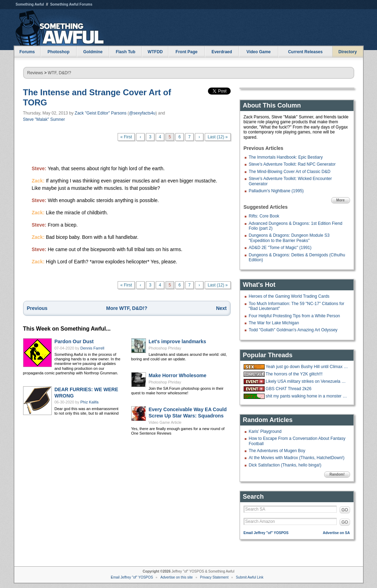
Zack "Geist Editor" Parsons (100, 113)
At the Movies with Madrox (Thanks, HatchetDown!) (297, 458)
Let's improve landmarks (177, 341)
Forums (27, 52)
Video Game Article (165, 422)
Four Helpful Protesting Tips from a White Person (295, 316)
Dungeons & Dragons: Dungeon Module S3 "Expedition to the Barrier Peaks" (289, 238)
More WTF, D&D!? (127, 308)
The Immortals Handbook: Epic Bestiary (286, 157)
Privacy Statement (214, 577)
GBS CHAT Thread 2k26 (289, 389)
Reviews (35, 73)
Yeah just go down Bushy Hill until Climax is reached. (307, 367)
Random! (337, 474)
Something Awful (30, 4)
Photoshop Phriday (165, 348)
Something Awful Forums (71, 4)
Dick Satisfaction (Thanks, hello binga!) (285, 465)
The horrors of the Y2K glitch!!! (294, 374)
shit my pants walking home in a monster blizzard (307, 396)
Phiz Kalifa (90, 402)
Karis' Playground (265, 431)
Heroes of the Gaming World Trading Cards (289, 296)
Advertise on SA (336, 533)
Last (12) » (218, 137)
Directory (348, 52)
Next (221, 308)
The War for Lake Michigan (274, 323)
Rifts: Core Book (264, 216)
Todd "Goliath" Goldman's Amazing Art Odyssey (293, 330)
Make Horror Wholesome (178, 375)
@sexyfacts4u (142, 113)
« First (126, 137)
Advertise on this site (176, 577)
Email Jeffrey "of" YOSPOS (266, 533)
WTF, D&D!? (60, 73)
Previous (37, 308)
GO (345, 510)
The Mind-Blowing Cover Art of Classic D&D (290, 172)
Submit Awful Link (250, 577)
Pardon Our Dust (74, 341)
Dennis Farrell (92, 348)
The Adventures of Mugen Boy (277, 451)
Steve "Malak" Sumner (44, 119)
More (341, 200)
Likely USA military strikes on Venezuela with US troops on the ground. (307, 381)
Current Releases (305, 52)
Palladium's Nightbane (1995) (276, 191)
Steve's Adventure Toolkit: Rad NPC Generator (292, 164)
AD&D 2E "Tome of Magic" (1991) (280, 248)
